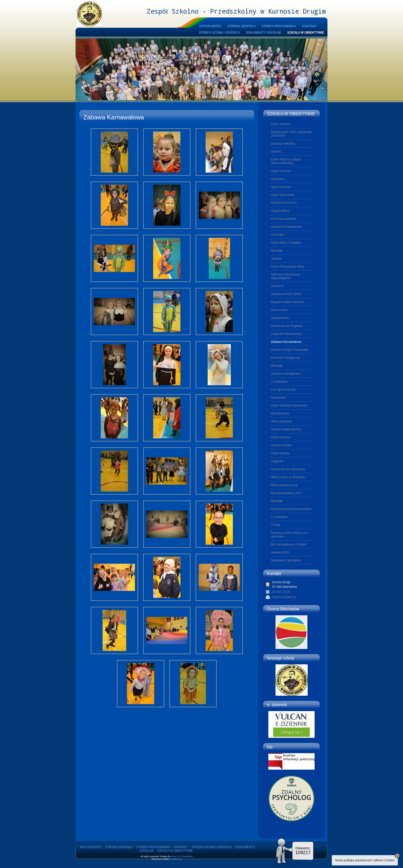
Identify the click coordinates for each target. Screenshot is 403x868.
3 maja (276, 525)
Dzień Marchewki (283, 195)
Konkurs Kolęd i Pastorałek (289, 350)
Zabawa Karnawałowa (286, 227)
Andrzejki (277, 235)
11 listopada (279, 382)
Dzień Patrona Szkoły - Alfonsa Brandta (287, 161)
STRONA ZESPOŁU (241, 26)
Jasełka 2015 (280, 552)
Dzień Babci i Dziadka (286, 243)
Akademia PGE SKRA (286, 294)
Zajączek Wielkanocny (286, 334)
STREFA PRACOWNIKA (279, 26)
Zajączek (277, 461)
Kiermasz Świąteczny (286, 358)
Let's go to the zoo (283, 390)
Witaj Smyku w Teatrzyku (288, 477)
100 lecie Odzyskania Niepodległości (286, 276)
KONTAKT (309, 26)
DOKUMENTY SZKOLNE (264, 33)
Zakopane (278, 179)
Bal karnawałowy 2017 (286, 493)
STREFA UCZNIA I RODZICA (219, 33)
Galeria (276, 152)
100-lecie (277, 286)
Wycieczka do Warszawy (288, 469)
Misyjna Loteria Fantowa (288, 302)
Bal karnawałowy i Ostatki (288, 544)
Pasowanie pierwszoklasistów (291, 509)
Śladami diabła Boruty (286, 429)
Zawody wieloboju (283, 144)
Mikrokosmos (280, 413)
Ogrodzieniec (280, 318)
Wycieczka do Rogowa (286, 326)
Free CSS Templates (182, 856)
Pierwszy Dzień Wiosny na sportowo (289, 535)
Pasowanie (278, 398)
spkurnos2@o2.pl (284, 597)
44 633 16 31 (281, 592)
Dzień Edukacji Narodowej (289, 405)
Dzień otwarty (280, 453)
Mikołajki (277, 251)
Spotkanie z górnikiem (286, 560)
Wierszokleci (280, 310)
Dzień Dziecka (281, 171)
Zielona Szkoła (281, 445)
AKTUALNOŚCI (210, 26)
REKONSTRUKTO (284, 203)
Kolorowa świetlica (284, 219)
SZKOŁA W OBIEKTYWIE (306, 33)
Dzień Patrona (281, 124)
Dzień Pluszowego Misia (288, 267)
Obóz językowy (281, 421)
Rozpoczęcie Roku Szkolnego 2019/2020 (291, 134)
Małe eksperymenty (284, 485)
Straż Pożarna (281, 187)
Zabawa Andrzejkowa (286, 374)
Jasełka (276, 259)
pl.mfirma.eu (176, 859)
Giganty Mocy (280, 211)
